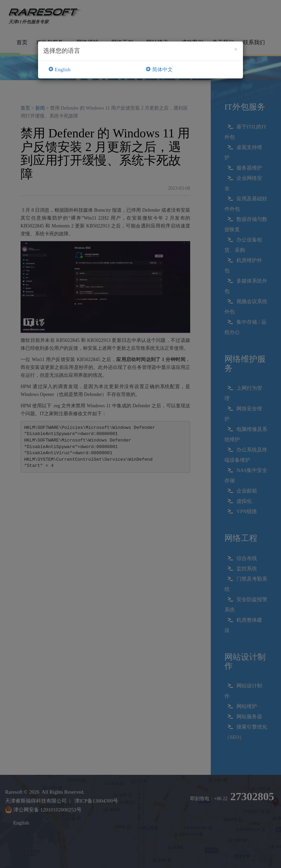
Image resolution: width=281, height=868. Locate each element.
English (59, 70)
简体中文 (159, 70)
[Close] (236, 49)
